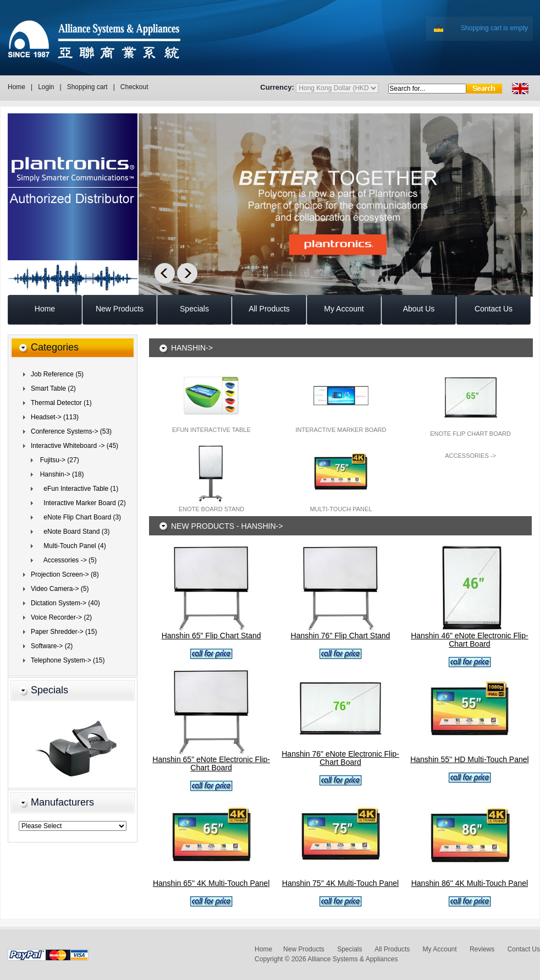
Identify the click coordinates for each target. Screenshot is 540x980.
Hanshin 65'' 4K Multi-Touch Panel (211, 883)
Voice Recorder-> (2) (61, 617)
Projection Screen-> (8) (65, 574)
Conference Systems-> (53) (71, 431)
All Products (392, 949)
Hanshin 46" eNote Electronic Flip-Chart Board (470, 640)
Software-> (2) (52, 646)
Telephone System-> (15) (68, 660)
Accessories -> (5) (67, 560)
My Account (440, 949)
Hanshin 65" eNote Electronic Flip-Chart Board (211, 763)
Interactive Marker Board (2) (81, 503)
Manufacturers (62, 802)
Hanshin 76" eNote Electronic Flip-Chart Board (340, 758)
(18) (60, 474)
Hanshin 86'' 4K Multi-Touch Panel (470, 883)
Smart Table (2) (53, 388)
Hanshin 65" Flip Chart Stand (211, 636)
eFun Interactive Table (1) (77, 489)
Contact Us (524, 949)
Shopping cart (87, 87)
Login (46, 87)
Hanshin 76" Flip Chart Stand (341, 636)
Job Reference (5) (57, 374)
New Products (304, 949)
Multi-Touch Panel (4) (71, 546)
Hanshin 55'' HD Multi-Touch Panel (469, 759)
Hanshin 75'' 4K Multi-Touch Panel (340, 883)
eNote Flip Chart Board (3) (79, 517)
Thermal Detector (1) (61, 403)
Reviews (482, 949)
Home (16, 87)
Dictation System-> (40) (65, 603)
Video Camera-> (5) (60, 589)
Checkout (134, 87)
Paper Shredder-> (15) (64, 632)
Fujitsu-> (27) (58, 460)
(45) (75, 446)
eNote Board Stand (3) (73, 532)
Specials (49, 690)
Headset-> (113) (55, 417)
